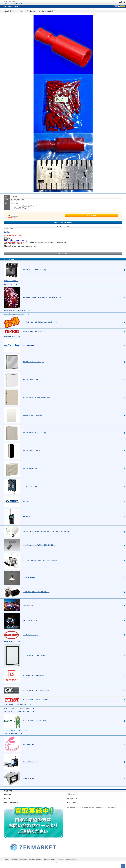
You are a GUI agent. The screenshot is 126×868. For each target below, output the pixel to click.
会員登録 (53, 859)
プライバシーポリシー (71, 859)
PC (120, 4)
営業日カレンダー (23, 859)
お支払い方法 (70, 794)
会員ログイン (47, 859)
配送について (7, 798)
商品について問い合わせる (64, 223)
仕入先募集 (39, 859)
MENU (124, 4)
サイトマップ (62, 859)
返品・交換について (72, 798)
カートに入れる (92, 215)
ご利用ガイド (15, 859)
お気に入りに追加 (64, 227)
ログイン (117, 6)
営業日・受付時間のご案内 (11, 803)
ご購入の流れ (7, 794)
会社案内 (7, 859)
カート (123, 6)
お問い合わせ (32, 859)
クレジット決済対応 (72, 803)
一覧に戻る (64, 254)
